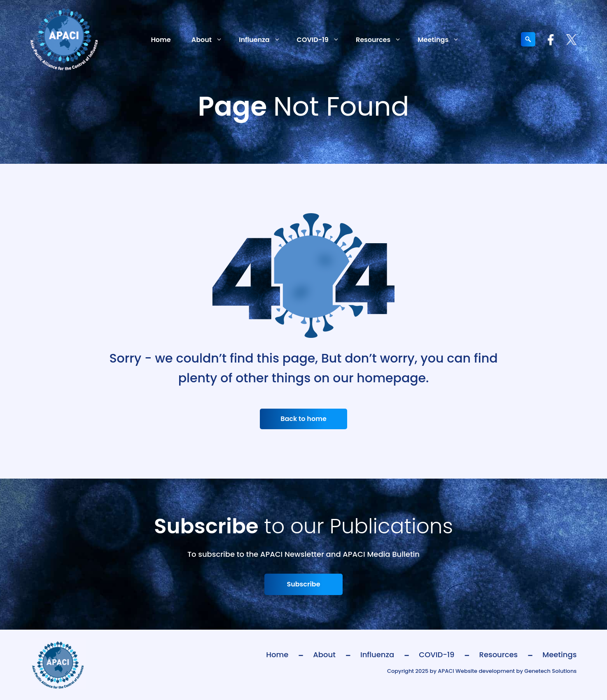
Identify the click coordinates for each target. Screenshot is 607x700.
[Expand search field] (528, 39)
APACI (446, 671)
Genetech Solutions (550, 671)
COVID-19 (322, 40)
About (211, 40)
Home (161, 40)
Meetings (442, 40)
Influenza (264, 40)
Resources (383, 40)
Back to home (303, 419)
